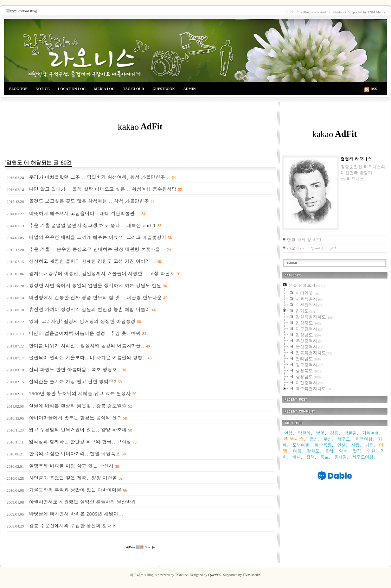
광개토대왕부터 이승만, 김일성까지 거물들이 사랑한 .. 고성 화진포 (102, 273)
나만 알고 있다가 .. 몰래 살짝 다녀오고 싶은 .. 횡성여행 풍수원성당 (102, 189)
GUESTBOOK (164, 89)
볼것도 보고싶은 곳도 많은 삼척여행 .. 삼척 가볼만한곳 (89, 201)
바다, (298, 457)
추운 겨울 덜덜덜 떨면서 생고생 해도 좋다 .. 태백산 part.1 (92, 225)
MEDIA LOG (104, 89)
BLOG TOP (18, 89)
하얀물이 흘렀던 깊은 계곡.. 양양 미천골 (73, 478)
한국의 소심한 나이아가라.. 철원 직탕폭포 (74, 453)
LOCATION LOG (72, 89)
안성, (289, 433)
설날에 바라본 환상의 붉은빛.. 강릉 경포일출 (78, 406)
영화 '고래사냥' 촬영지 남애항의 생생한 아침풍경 (82, 321)
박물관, (351, 433)
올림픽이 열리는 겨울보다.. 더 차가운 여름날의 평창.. (87, 357)
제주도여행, (364, 457)
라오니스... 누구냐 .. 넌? (312, 248)
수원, (372, 451)
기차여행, (371, 433)
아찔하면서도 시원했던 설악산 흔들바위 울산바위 (82, 502)
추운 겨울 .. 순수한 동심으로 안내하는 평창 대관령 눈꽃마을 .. (97, 249)
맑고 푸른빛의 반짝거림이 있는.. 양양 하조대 (78, 430)
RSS (374, 89)
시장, (356, 445)
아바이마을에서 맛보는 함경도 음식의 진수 (75, 418)
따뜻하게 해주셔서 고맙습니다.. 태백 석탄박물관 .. (84, 213)
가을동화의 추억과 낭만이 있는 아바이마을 (75, 490)
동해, (330, 451)
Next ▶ (150, 547)
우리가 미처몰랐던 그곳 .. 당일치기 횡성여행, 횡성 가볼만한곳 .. (100, 177)
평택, (311, 457)
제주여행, (365, 439)
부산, (329, 439)
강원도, (314, 451)
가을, (370, 445)
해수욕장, (324, 445)
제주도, (345, 439)
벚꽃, (321, 433)
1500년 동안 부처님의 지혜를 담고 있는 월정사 (80, 393)
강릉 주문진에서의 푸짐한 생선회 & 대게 (73, 526)
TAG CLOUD (134, 89)
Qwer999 (215, 575)
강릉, (335, 433)
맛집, (358, 451)
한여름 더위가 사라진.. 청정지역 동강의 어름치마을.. (87, 346)
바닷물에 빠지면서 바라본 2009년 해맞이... (76, 514)
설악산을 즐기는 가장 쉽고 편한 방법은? (72, 381)
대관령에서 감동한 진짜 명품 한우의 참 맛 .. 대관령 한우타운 (95, 297)
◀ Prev (131, 547)
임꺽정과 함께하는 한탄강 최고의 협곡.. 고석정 (80, 442)
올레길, (341, 457)
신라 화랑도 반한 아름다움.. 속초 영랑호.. (75, 369)
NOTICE (43, 89)
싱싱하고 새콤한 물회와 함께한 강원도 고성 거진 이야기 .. (92, 261)
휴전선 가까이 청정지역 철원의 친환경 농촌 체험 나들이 (89, 309)
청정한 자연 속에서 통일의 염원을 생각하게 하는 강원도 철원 (95, 285)
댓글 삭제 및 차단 (304, 240)
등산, (315, 439)
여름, (298, 451)
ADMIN (190, 89)
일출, (344, 451)
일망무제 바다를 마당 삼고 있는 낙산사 (71, 466)
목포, (325, 457)
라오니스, (295, 439)
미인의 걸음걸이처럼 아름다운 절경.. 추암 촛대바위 (85, 333)
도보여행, (302, 445)
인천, (342, 445)
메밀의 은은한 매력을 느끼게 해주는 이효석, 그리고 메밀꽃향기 (97, 237)
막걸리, (305, 433)
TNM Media (251, 575)
